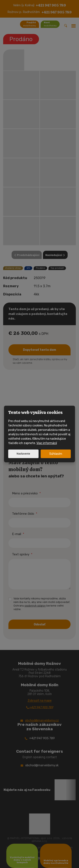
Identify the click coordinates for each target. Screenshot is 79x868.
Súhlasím (56, 454)
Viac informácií (47, 443)
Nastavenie (23, 454)
